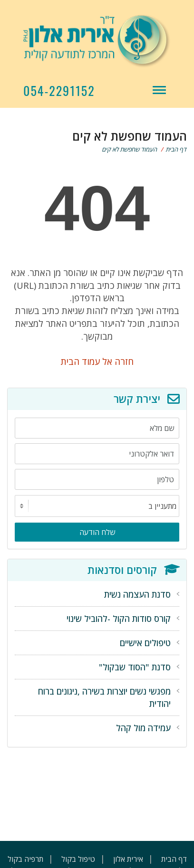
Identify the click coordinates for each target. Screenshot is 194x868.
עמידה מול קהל (143, 728)
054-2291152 (59, 91)
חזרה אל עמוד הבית (97, 361)
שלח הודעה (97, 532)
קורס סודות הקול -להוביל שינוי (119, 619)
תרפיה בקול (25, 859)
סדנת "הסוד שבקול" (135, 667)
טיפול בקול (78, 859)
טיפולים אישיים (145, 643)
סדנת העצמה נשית (137, 594)
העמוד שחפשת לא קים (130, 149)
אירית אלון (128, 859)
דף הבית (176, 149)
